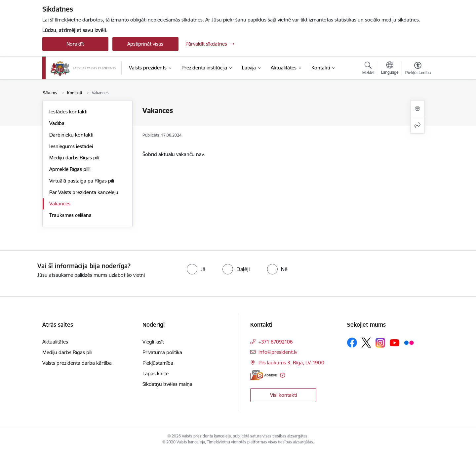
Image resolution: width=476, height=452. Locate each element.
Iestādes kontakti (68, 112)
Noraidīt (75, 44)
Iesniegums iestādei (71, 146)
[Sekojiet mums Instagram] (380, 343)
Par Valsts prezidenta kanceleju (84, 192)
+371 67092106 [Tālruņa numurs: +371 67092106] (276, 342)
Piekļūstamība (158, 363)
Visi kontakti (283, 395)
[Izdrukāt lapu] (417, 109)
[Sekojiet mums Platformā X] (366, 343)
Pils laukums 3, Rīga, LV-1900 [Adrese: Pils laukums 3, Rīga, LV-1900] (291, 363)
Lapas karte (156, 373)
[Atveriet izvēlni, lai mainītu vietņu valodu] (390, 69)
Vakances (60, 204)
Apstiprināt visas (145, 44)
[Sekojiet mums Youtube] (395, 342)
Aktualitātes (55, 342)
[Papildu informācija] (282, 375)
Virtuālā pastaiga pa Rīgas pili (82, 181)
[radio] (196, 269)
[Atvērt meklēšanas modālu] (368, 69)
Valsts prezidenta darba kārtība (77, 363)
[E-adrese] (263, 375)
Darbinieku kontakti (71, 135)
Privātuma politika (162, 352)
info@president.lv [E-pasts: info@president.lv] (278, 352)
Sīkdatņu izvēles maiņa (167, 384)
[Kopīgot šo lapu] (417, 125)
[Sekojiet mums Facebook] (352, 343)
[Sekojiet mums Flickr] (409, 342)
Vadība (57, 123)
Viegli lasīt (153, 342)
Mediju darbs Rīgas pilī (74, 158)
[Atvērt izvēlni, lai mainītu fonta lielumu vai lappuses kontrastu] (418, 69)
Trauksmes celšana (70, 215)
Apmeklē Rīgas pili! (70, 169)
